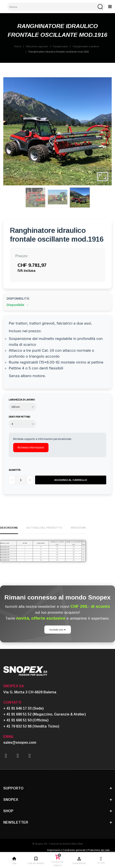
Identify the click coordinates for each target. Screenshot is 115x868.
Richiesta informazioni (31, 448)
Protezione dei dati (99, 850)
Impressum (54, 850)
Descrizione (9, 528)
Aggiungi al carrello (71, 480)
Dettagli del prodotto (44, 528)
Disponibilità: (18, 299)
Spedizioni (78, 528)
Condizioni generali (74, 850)
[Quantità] (21, 480)
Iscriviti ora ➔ (58, 630)
